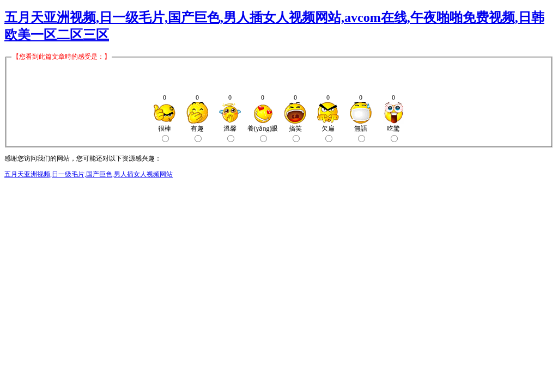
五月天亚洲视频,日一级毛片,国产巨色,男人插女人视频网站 (89, 174)
